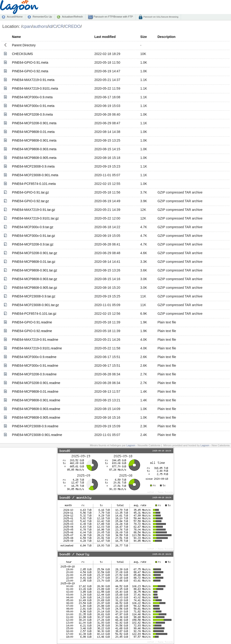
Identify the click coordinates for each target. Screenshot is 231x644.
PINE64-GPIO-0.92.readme (32, 331)
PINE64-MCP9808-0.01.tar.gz (34, 262)
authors (40, 26)
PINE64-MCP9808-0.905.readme (36, 417)
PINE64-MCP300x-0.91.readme (35, 366)
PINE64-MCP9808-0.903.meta (34, 149)
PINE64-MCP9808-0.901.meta (34, 140)
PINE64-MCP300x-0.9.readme (34, 357)
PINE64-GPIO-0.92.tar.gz (30, 201)
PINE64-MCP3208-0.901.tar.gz (35, 253)
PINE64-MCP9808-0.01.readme (35, 392)
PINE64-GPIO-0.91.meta (30, 62)
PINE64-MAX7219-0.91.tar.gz (34, 210)
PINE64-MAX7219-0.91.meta (33, 80)
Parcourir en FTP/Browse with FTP (113, 17)
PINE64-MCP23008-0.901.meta (35, 175)
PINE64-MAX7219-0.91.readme (35, 340)
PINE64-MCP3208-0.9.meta (32, 114)
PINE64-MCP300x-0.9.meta (32, 97)
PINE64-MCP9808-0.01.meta (33, 132)
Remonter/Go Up (42, 17)
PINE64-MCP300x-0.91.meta (33, 106)
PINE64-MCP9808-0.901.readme (36, 400)
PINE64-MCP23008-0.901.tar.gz (35, 305)
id (50, 26)
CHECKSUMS (22, 54)
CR (61, 26)
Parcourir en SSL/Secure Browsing (161, 17)
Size (144, 37)
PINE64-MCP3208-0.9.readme (34, 374)
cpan (27, 26)
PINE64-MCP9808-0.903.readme (36, 409)
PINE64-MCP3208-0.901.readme (36, 383)
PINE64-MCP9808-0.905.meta (34, 158)
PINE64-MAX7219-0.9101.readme (37, 348)
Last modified (105, 37)
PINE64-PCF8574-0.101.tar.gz (34, 314)
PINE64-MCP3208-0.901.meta (34, 123)
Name (16, 37)
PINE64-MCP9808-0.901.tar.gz (35, 270)
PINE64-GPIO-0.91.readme (32, 322)
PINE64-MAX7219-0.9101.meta (35, 88)
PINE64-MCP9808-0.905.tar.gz (35, 288)
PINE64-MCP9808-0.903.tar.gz (35, 279)
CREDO (73, 26)
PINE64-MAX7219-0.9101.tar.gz (35, 218)
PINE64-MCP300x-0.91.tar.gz (34, 236)
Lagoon (131, 445)
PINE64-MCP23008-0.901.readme (37, 435)
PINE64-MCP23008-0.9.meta (33, 166)
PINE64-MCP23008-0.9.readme (35, 426)
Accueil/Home (15, 17)
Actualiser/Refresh (72, 17)
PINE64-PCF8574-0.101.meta (34, 184)
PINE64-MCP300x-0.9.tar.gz (33, 227)
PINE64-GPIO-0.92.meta (30, 71)
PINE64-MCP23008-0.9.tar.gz (34, 296)
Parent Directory (24, 45)
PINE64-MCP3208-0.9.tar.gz (33, 244)
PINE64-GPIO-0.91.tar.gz (30, 192)
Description (166, 37)
